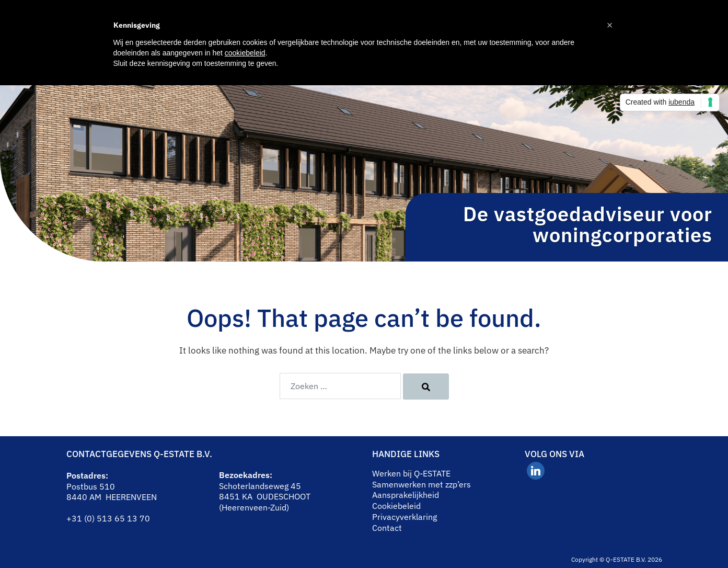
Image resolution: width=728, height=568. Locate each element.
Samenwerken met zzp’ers (421, 484)
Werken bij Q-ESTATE (411, 473)
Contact (387, 528)
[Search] (426, 387)
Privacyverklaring (405, 517)
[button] (610, 25)
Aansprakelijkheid (406, 495)
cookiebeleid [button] (245, 53)
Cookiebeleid (396, 506)
